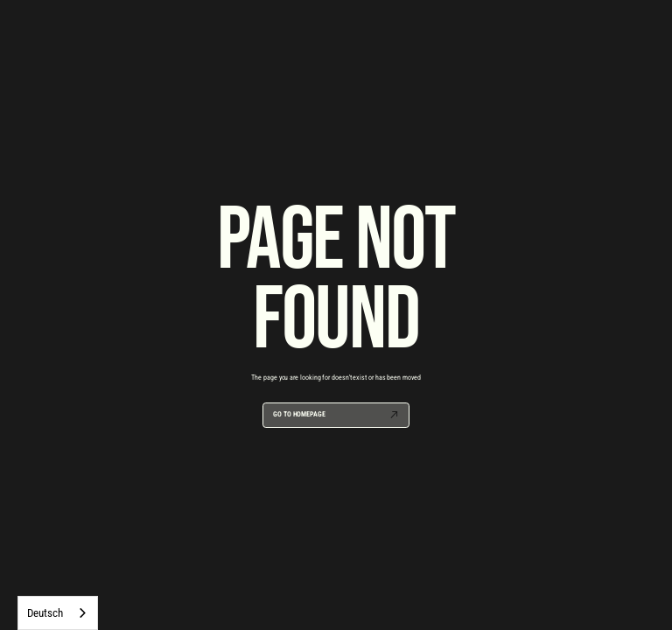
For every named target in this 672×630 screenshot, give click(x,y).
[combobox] (58, 613)
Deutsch (45, 613)
